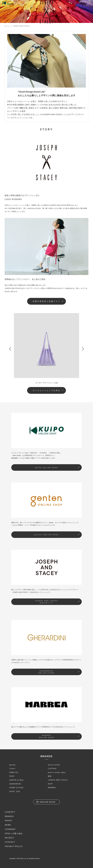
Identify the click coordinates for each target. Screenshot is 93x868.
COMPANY (10, 829)
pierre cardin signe (57, 772)
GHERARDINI (15, 784)
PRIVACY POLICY (14, 846)
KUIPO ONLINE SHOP (57, 468)
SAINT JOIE (15, 791)
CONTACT (10, 842)
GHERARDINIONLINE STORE (59, 672)
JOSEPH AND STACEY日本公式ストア (57, 602)
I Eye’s (12, 769)
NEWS (8, 825)
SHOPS (8, 820)
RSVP (50, 784)
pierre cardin (54, 765)
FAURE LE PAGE (16, 788)
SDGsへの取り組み (14, 833)
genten (12, 765)
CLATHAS (52, 769)
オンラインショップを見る (48, 390)
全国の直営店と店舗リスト (48, 301)
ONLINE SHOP (46, 802)
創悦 (50, 776)
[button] (10, 349)
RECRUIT (10, 838)
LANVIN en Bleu (17, 780)
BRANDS (46, 756)
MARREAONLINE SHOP (59, 736)
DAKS (12, 776)
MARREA (52, 788)
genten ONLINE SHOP (57, 535)
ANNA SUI (14, 772)
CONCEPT (10, 812)
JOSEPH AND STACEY (58, 780)
